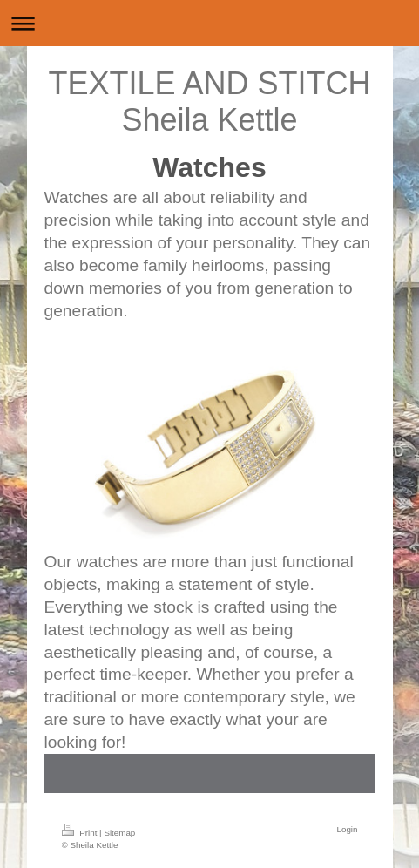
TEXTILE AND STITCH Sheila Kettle (209, 102)
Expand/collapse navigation (209, 23)
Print (81, 833)
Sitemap (119, 833)
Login (348, 829)
